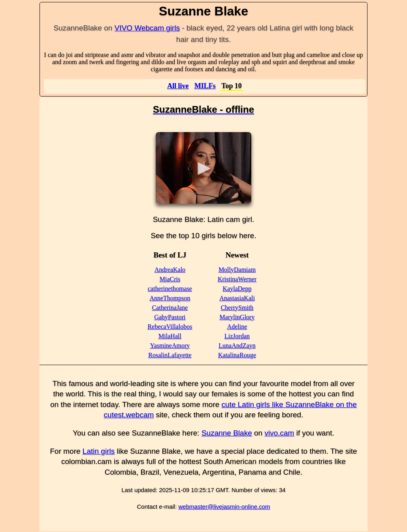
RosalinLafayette (170, 355)
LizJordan (237, 336)
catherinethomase (170, 289)
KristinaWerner (237, 279)
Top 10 (232, 86)
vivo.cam (279, 433)
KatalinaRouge (237, 355)
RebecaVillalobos (170, 327)
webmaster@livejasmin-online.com (224, 506)
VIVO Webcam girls (147, 28)
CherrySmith (237, 308)
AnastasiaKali (237, 298)
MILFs (205, 86)
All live (178, 86)
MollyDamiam (237, 270)
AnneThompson (170, 298)
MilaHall (170, 336)
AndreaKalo (170, 270)
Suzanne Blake (227, 433)
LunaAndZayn (237, 346)
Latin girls (99, 451)
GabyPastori (170, 317)
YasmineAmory (170, 346)
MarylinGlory (237, 317)
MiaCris (170, 279)
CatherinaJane (170, 308)
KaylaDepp (237, 289)
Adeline (237, 327)
